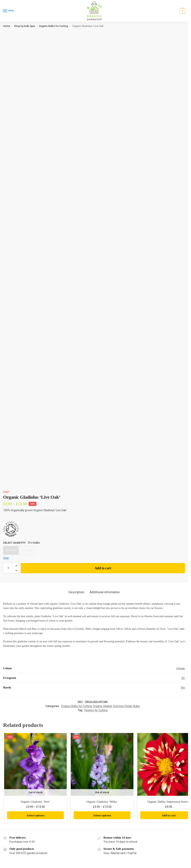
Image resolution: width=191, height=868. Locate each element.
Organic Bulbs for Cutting (53, 26)
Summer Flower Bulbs (126, 706)
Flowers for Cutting (96, 710)
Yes (183, 687)
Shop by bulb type (24, 26)
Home (7, 26)
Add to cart (103, 568)
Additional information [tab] (105, 592)
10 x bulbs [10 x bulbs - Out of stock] (11, 550)
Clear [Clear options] (6, 558)
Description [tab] (76, 592)
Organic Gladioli (102, 706)
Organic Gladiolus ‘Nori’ (35, 802)
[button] (182, 11)
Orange (181, 668)
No (183, 678)
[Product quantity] (8, 568)
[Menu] (9, 11)
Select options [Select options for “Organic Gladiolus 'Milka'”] (102, 815)
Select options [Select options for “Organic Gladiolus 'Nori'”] (35, 815)
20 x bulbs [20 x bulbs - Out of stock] (27, 550)
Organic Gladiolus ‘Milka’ (102, 802)
